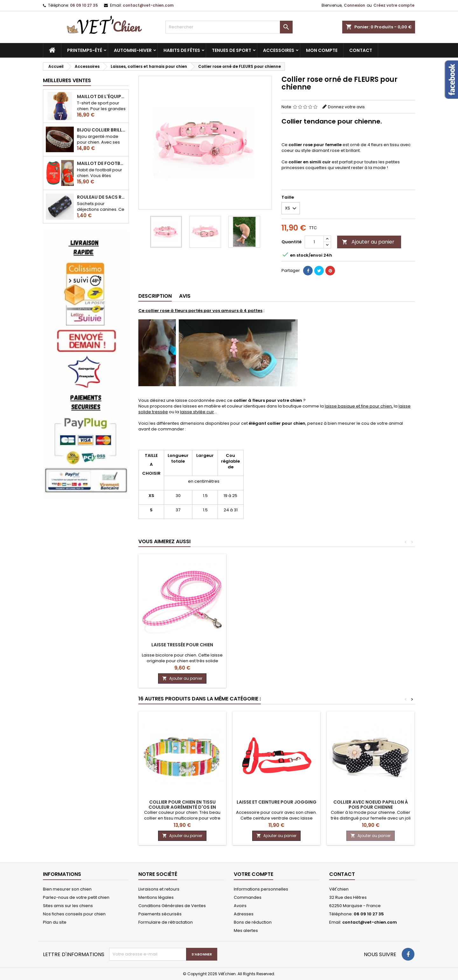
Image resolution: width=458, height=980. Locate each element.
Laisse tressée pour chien (371, 645)
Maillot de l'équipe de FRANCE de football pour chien (101, 96)
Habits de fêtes (182, 50)
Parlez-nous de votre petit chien (76, 897)
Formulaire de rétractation (166, 922)
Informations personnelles (261, 889)
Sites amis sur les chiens (68, 906)
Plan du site (55, 922)
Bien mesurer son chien (67, 889)
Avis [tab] (185, 296)
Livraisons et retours (159, 889)
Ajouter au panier (368, 242)
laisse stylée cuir (197, 412)
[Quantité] (314, 242)
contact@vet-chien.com (148, 5)
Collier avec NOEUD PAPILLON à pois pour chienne (371, 805)
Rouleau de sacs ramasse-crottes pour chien (101, 197)
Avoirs (240, 906)
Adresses (244, 914)
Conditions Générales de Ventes (172, 906)
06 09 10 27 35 (84, 5)
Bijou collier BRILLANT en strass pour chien (101, 130)
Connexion (354, 5)
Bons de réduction (253, 922)
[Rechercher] (229, 27)
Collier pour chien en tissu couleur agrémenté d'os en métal (182, 807)
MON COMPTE (322, 50)
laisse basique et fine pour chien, (359, 406)
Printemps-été (85, 50)
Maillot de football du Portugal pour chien (101, 163)
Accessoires (279, 50)
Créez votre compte (394, 5)
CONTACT (361, 50)
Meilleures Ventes (67, 80)
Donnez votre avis (346, 107)
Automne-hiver (133, 50)
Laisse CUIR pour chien (277, 645)
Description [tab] (155, 296)
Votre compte (253, 874)
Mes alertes (246, 930)
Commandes (248, 897)
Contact (342, 874)
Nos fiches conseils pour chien (74, 914)
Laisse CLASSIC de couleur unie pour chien (182, 647)
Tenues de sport (232, 50)
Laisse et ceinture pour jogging (277, 802)
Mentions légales (156, 897)
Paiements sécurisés (160, 914)
